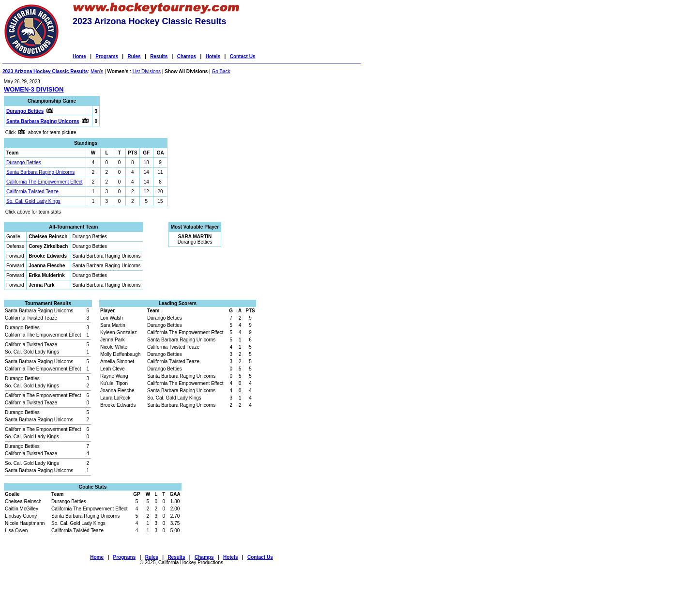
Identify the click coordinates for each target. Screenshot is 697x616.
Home (79, 56)
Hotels (213, 56)
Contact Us (243, 56)
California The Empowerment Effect (44, 182)
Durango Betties (24, 162)
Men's (97, 71)
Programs (107, 56)
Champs (187, 56)
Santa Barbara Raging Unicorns (40, 172)
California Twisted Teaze (32, 192)
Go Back (221, 71)
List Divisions (147, 71)
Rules (134, 56)
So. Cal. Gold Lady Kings (33, 201)
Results (159, 56)
